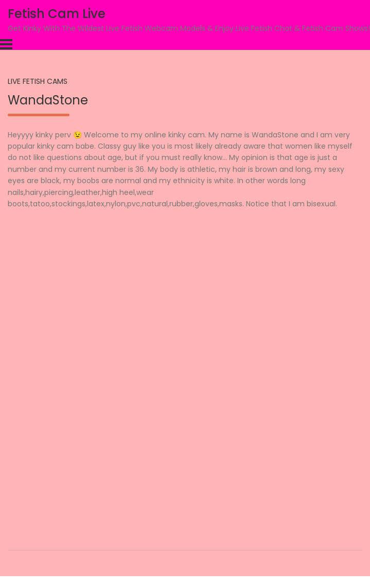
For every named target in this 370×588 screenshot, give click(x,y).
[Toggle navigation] (6, 44)
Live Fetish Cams (38, 81)
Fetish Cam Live (57, 14)
